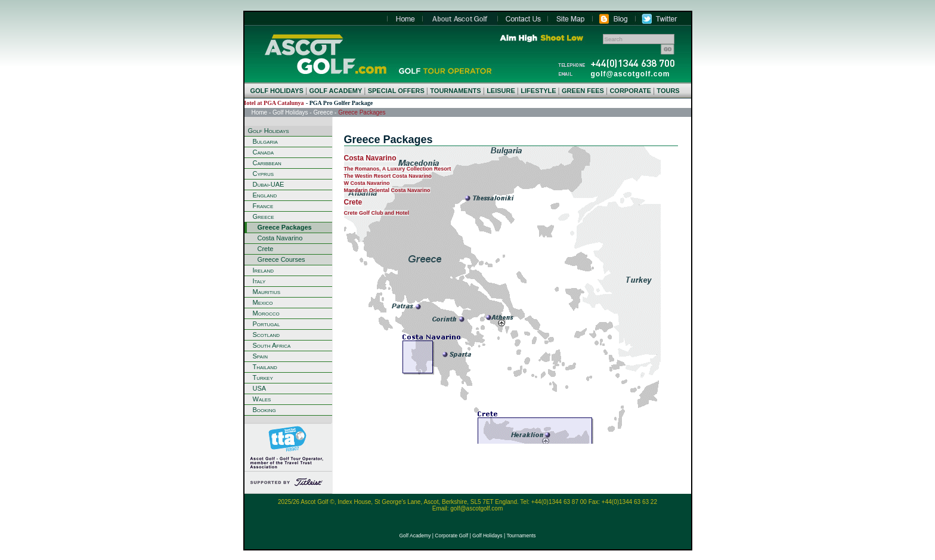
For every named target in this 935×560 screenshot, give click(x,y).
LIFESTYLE (538, 91)
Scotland (267, 335)
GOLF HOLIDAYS (277, 91)
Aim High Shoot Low (541, 38)
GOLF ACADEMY (335, 91)
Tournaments (521, 536)
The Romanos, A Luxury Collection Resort (398, 169)
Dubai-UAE (269, 184)
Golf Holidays (290, 112)
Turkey (263, 378)
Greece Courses (281, 259)
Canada (264, 152)
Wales (262, 399)
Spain (260, 356)
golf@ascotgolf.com (631, 74)
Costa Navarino (280, 238)
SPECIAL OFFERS (396, 91)
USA (260, 388)
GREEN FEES (583, 91)
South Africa (272, 345)
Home (325, 54)
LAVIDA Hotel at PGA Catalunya (268, 103)
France (263, 206)
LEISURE (501, 91)
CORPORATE (630, 91)
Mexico (263, 302)
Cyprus (264, 174)
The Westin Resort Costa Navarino (388, 176)
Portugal (267, 324)
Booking (264, 410)
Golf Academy (415, 536)
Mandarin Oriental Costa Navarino (387, 190)
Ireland (264, 270)
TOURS (668, 91)
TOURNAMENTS (455, 91)
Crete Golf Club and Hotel (377, 213)
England (265, 195)
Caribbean (267, 163)
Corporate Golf (451, 536)
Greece (323, 112)
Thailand (265, 367)
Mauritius (267, 292)
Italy (259, 281)
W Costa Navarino (367, 183)
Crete (266, 249)
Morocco (266, 313)
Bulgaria (265, 141)
